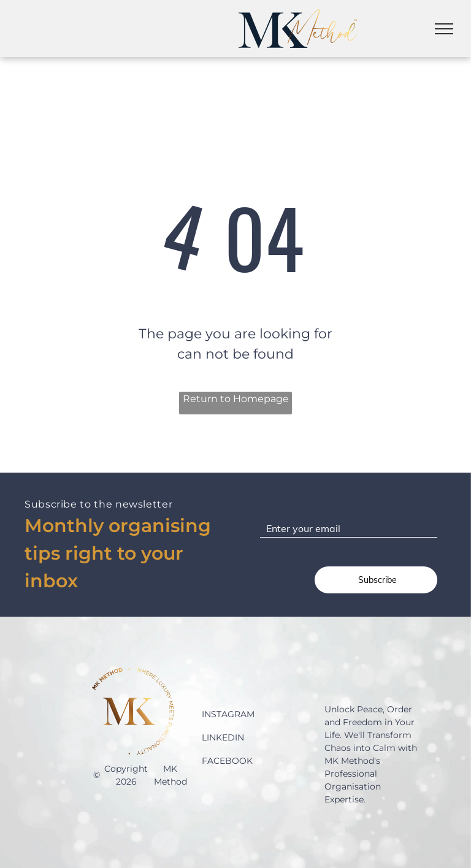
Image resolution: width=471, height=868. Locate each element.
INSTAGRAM (228, 714)
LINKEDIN (223, 737)
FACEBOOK (227, 761)
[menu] (444, 29)
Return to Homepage (236, 399)
